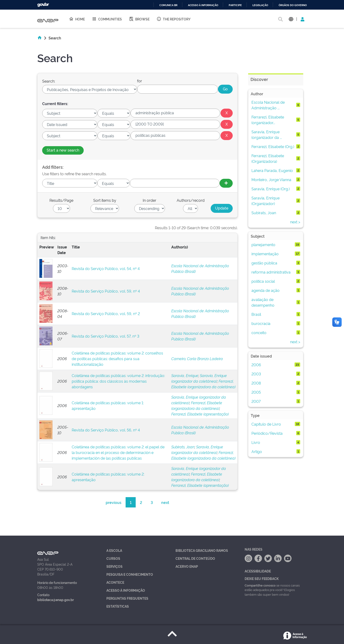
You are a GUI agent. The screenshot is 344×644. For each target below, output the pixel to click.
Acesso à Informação (126, 590)
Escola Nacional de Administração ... (268, 105)
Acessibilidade (258, 571)
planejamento (263, 244)
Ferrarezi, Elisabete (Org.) (273, 146)
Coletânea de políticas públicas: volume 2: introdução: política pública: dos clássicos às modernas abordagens (118, 381)
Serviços (114, 566)
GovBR (43, 5)
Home (77, 19)
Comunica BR (168, 5)
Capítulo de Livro (266, 424)
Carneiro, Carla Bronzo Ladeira (197, 358)
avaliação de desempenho (263, 302)
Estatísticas (118, 606)
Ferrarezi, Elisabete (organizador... (268, 120)
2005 (256, 392)
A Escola (114, 550)
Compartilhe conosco (260, 585)
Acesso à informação (203, 5)
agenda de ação (265, 290)
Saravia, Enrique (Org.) (271, 189)
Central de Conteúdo (195, 558)
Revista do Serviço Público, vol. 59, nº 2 (106, 313)
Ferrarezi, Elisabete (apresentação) (200, 414)
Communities (107, 19)
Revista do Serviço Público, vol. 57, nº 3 (105, 336)
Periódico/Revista (267, 433)
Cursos (113, 558)
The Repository (174, 19)
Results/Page (61, 200)
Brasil (256, 314)
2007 (256, 401)
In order (150, 200)
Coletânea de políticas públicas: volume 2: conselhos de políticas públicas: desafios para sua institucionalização (117, 358)
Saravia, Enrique (185, 375)
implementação (265, 254)
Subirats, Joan (183, 447)
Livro (256, 442)
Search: (49, 81)
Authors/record (191, 200)
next (165, 502)
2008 (256, 383)
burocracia (261, 323)
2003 (256, 374)
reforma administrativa (271, 272)
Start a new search (63, 150)
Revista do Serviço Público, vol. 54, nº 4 (106, 268)
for (140, 81)
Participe (235, 5)
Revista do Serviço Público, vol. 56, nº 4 (106, 430)
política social (263, 281)
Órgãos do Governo (293, 5)
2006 (256, 365)
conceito (259, 332)
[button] (291, 19)
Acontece (115, 582)
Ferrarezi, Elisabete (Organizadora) (268, 158)
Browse (139, 19)
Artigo (257, 451)
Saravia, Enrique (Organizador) (265, 201)
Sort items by (105, 200)
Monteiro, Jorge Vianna (271, 179)
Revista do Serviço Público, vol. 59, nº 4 (106, 291)
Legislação (260, 5)
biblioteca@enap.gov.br (56, 600)
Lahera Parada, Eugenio (272, 170)
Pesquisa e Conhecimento (130, 574)
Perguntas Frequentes (127, 598)
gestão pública (264, 263)
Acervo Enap (187, 566)
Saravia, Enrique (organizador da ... (267, 134)
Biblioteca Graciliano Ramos (202, 550)
